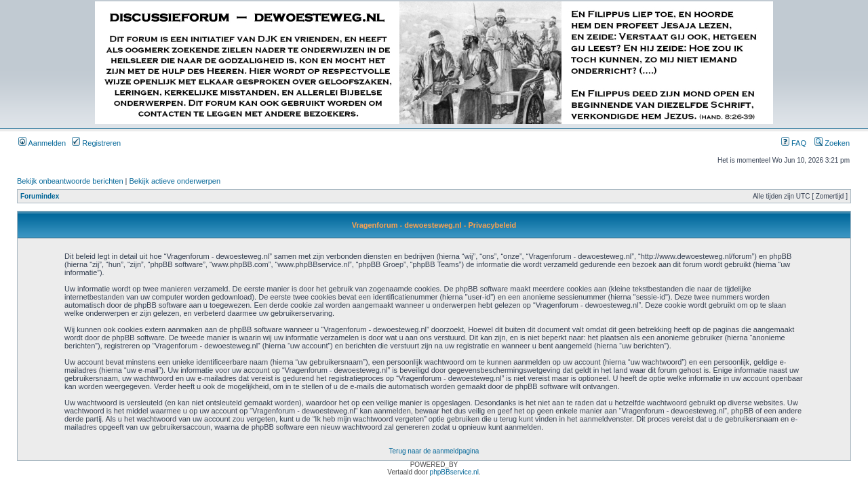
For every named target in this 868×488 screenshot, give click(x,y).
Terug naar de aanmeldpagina (434, 451)
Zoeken (832, 143)
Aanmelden (42, 143)
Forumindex (40, 196)
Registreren (96, 143)
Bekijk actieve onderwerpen (175, 181)
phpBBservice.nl (454, 472)
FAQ (794, 143)
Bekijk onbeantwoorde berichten (70, 181)
